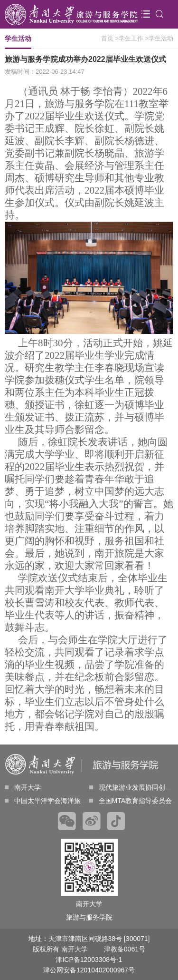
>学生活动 (159, 38)
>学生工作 (129, 38)
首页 (107, 38)
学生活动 (18, 42)
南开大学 (23, 787)
